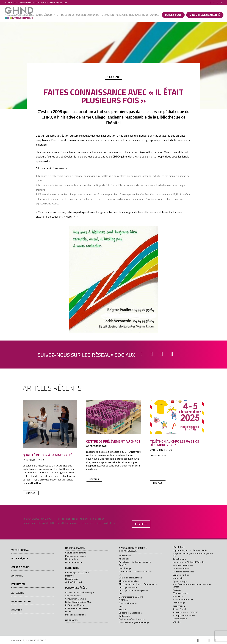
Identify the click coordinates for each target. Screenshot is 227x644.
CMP (121, 594)
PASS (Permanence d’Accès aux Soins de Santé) (192, 586)
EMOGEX (123, 610)
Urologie (177, 622)
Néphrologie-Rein (181, 575)
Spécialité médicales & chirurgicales (133, 549)
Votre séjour (44, 15)
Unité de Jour (72, 559)
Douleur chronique (128, 603)
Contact (155, 15)
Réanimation (179, 606)
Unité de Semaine (74, 562)
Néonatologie (72, 579)
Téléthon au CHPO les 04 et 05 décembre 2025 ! (175, 443)
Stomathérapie (180, 619)
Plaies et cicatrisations (183, 599)
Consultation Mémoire (76, 599)
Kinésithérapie (179, 559)
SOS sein (81, 15)
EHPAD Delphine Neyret (77, 608)
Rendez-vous (173, 15)
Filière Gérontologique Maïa (78, 602)
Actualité (122, 15)
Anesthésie (124, 559)
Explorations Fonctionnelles (132, 619)
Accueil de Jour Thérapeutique (80, 592)
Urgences (71, 620)
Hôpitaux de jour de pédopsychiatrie (190, 550)
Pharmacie (178, 596)
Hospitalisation (75, 548)
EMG (121, 606)
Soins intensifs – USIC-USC (185, 612)
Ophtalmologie (180, 581)
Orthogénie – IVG (74, 582)
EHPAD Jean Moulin (74, 605)
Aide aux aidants (73, 596)
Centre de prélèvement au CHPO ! (113, 441)
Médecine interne (181, 568)
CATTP (122, 575)
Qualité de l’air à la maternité (48, 455)
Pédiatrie (177, 590)
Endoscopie (125, 616)
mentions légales (20, 640)
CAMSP (122, 565)
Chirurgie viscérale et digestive (133, 590)
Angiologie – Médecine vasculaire (135, 562)
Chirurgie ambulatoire (76, 553)
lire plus (31, 493)
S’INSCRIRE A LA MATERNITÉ (205, 15)
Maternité (72, 568)
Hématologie (179, 547)
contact (141, 524)
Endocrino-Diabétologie (130, 613)
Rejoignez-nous (139, 15)
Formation (107, 15)
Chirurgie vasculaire (128, 587)
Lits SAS (69, 611)
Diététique (124, 600)
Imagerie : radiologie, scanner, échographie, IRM (193, 555)
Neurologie (178, 578)
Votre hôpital (25, 15)
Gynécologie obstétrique (77, 573)
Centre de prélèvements (131, 578)
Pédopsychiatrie (180, 593)
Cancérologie (125, 568)
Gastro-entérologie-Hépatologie (134, 622)
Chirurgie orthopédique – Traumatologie (138, 584)
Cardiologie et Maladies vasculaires (135, 571)
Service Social (179, 609)
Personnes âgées (76, 588)
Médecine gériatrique (75, 615)
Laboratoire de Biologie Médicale (188, 562)
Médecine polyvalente (76, 556)
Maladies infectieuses (183, 565)
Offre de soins (66, 15)
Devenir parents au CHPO (131, 597)
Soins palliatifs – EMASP (184, 615)
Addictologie (125, 556)
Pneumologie (179, 603)
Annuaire (93, 15)
